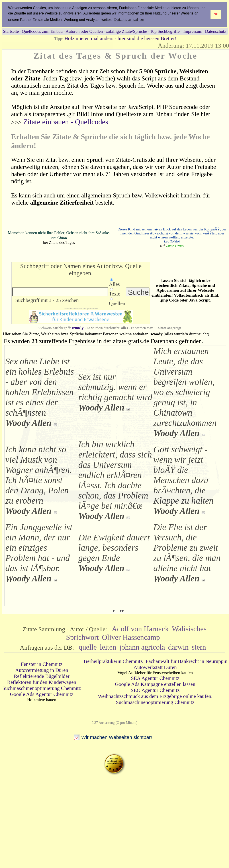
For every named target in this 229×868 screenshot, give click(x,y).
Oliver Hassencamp (131, 637)
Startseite (11, 31)
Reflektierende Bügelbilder (42, 676)
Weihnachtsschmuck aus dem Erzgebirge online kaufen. (155, 696)
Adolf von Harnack (140, 629)
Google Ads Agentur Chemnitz (42, 694)
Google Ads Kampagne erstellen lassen (155, 684)
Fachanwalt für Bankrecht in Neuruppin (187, 661)
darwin (178, 647)
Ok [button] (216, 14)
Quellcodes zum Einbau (42, 31)
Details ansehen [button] (129, 19)
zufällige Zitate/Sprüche (126, 31)
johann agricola (142, 647)
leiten (108, 647)
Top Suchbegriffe (165, 31)
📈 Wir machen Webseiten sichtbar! (113, 737)
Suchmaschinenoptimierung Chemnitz (42, 688)
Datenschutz (216, 31)
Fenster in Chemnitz (42, 664)
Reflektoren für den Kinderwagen (42, 682)
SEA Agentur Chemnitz (155, 678)
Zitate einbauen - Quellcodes (66, 122)
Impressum (193, 31)
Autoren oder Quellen (84, 31)
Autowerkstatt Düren (155, 667)
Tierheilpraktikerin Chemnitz (113, 661)
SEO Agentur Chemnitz (155, 690)
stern (199, 647)
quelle (88, 647)
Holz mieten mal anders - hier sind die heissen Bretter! (120, 38)
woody (78, 328)
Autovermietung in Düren (42, 670)
